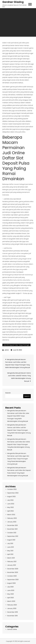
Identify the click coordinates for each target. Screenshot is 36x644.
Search (8, 393)
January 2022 (12, 522)
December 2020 (13, 569)
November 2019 (12, 616)
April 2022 (10, 511)
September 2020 (13, 580)
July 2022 (10, 500)
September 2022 (13, 493)
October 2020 (12, 576)
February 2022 (12, 518)
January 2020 (12, 608)
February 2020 (12, 605)
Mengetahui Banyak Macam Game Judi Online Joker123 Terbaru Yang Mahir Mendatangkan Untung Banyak (19, 377)
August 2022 (11, 497)
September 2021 (13, 536)
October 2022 (12, 489)
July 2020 (10, 587)
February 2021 (12, 562)
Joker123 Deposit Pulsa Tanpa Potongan (16, 345)
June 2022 (11, 504)
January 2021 (12, 565)
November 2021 (12, 529)
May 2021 (10, 551)
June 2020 (11, 590)
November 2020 (13, 572)
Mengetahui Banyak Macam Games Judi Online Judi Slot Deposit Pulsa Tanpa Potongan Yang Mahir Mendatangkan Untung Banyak (19, 430)
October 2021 (12, 533)
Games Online (12, 629)
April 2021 (10, 554)
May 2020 (11, 594)
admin (7, 350)
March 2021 (11, 558)
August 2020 (11, 583)
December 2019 (13, 612)
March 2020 (11, 601)
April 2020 (11, 598)
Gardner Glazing (13, 2)
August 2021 (11, 540)
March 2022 (11, 515)
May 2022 (10, 507)
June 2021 (11, 547)
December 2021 (12, 525)
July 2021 (10, 543)
